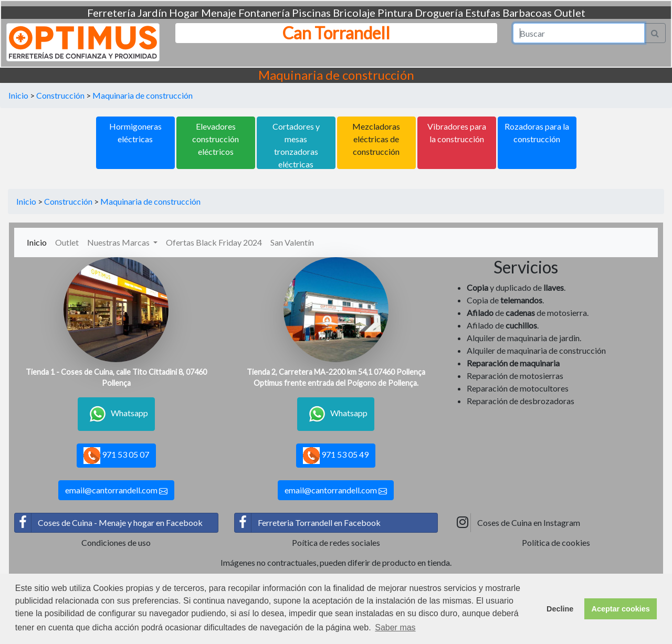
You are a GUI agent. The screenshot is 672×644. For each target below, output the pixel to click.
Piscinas (311, 13)
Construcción (60, 95)
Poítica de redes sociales (336, 542)
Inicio (18, 95)
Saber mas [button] (395, 627)
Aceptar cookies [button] (621, 609)
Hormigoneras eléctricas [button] (135, 133)
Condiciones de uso (116, 542)
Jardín (152, 13)
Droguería (439, 13)
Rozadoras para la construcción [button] (537, 133)
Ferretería (111, 13)
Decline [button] (560, 609)
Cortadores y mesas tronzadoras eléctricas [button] (296, 145)
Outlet (570, 13)
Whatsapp (116, 414)
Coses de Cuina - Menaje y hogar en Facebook (109, 523)
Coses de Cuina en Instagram (517, 523)
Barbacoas (527, 13)
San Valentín (292, 242)
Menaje (219, 13)
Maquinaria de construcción (143, 95)
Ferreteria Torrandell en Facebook (308, 523)
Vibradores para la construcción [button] (457, 133)
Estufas (483, 13)
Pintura (395, 13)
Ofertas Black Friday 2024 (214, 242)
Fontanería (264, 13)
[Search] (579, 33)
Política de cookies (556, 542)
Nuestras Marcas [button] (119, 242)
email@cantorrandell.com (116, 490)
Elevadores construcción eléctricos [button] (216, 139)
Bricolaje (354, 13)
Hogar (184, 13)
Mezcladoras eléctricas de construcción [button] (376, 139)
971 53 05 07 (116, 456)
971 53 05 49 (336, 456)
